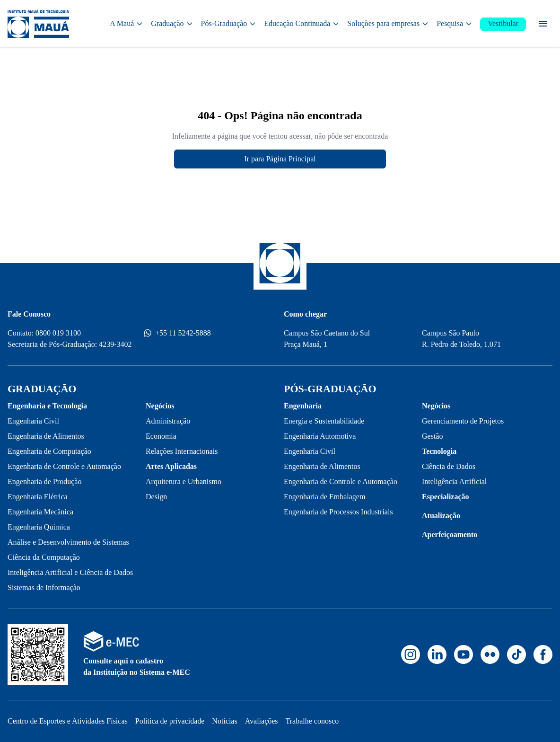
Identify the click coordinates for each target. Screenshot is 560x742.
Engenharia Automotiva (320, 436)
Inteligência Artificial (454, 481)
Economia (161, 436)
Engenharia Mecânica (40, 512)
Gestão (432, 436)
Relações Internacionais (182, 451)
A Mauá (127, 23)
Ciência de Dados (449, 466)
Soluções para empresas (388, 23)
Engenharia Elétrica (38, 497)
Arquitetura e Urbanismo (184, 481)
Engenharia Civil (33, 421)
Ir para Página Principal (280, 159)
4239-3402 (115, 344)
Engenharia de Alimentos (46, 436)
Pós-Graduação (229, 23)
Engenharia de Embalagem (324, 497)
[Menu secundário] (543, 24)
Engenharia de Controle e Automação (64, 466)
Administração (168, 421)
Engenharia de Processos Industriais (338, 512)
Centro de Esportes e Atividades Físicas (68, 721)
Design (156, 497)
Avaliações (262, 721)
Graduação (172, 23)
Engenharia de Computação (49, 451)
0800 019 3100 (58, 333)
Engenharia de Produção (44, 481)
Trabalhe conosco (312, 721)
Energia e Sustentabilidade (324, 421)
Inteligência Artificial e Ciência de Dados (70, 572)
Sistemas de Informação (44, 587)
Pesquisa (455, 23)
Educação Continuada (302, 23)
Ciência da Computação (44, 557)
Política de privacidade (170, 721)
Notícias (224, 721)
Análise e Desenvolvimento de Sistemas (68, 542)
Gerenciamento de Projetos (463, 421)
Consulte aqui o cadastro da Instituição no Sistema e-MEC (137, 667)
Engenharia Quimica (39, 527)
